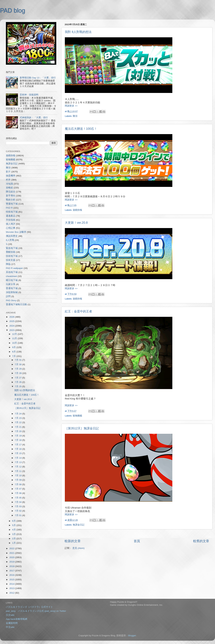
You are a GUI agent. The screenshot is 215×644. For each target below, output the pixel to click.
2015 (12, 580)
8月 (14, 352)
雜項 (75, 116)
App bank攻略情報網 (17, 619)
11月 (15, 338)
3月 (14, 534)
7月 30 (18, 364)
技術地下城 (12, 256)
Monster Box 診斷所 (16, 232)
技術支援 (11, 260)
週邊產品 (11, 216)
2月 (14, 539)
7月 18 (18, 440)
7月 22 (18, 422)
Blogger (132, 636)
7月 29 (18, 369)
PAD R (9, 208)
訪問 (8, 296)
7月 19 (18, 436)
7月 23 (18, 418)
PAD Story (11, 300)
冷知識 (9, 184)
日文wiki (10, 615)
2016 (12, 575)
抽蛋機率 (11, 176)
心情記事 (11, 228)
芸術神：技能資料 (29, 95)
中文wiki (10, 627)
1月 (14, 543)
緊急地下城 (12, 248)
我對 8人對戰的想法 (78, 32)
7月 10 (18, 476)
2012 (12, 593)
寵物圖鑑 (77, 416)
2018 (12, 566)
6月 (14, 521)
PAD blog (13, 11)
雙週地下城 (12, 204)
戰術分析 (11, 200)
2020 (12, 557)
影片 (8, 172)
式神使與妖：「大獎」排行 (34, 118)
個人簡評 (11, 224)
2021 (12, 553)
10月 (15, 343)
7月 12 (18, 467)
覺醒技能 (11, 252)
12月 (15, 334)
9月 (14, 347)
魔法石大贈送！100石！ (81, 129)
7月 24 (18, 414)
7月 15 (18, 453)
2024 (12, 326)
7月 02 (18, 511)
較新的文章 (73, 541)
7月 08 (18, 484)
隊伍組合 (11, 192)
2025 (12, 321)
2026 (12, 317)
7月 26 (18, 382)
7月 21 (18, 427)
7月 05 (18, 498)
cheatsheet (11, 276)
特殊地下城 (12, 212)
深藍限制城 (12, 292)
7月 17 (18, 445)
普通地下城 (12, 288)
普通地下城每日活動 (16, 304)
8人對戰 (10, 240)
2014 (12, 584)
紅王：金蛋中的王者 (78, 311)
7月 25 (18, 386)
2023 (12, 330)
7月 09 (18, 480)
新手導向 (11, 196)
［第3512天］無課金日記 (82, 428)
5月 (14, 525)
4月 (14, 530)
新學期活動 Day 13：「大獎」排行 (38, 78)
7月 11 (18, 471)
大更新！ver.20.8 (76, 223)
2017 (12, 571)
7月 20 (18, 431)
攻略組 (9, 188)
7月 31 (18, 360)
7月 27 (18, 378)
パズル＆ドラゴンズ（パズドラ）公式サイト (29, 607)
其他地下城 (12, 272)
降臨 (8, 264)
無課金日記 (79, 525)
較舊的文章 (201, 541)
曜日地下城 (12, 280)
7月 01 (18, 515)
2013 (12, 588)
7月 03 (18, 506)
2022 (12, 548)
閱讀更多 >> (71, 106)
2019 (12, 562)
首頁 (137, 541)
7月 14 (18, 458)
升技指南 (11, 220)
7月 (14, 356)
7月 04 (18, 502)
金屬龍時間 (12, 623)
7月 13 (18, 462)
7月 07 (18, 489)
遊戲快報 (77, 210)
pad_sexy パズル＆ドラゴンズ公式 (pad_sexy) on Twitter (36, 611)
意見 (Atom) (78, 548)
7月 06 (18, 493)
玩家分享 (11, 284)
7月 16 (18, 449)
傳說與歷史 (12, 236)
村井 (8, 180)
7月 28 (18, 373)
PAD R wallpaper (14, 268)
